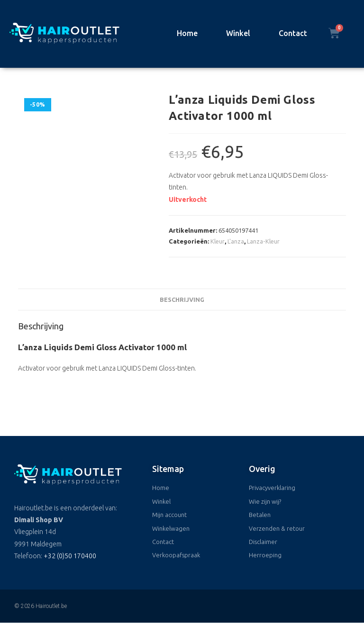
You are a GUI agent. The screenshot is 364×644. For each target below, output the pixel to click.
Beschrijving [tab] (182, 299)
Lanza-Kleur (263, 241)
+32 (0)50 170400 (70, 556)
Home (187, 33)
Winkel (238, 33)
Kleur (218, 241)
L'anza (236, 241)
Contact (293, 33)
